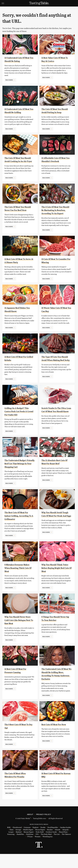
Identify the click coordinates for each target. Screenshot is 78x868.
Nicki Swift (40, 846)
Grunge (18, 844)
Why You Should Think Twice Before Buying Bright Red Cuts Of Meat (56, 582)
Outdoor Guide (51, 846)
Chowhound (17, 841)
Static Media (25, 832)
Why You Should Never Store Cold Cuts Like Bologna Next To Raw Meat (19, 634)
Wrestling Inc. (48, 851)
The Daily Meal (46, 848)
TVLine (30, 851)
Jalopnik (65, 844)
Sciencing (11, 848)
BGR (9, 841)
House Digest (40, 844)
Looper (11, 846)
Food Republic (53, 841)
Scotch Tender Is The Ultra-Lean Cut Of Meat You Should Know (56, 422)
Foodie (43, 841)
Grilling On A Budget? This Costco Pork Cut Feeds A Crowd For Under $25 (19, 422)
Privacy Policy (44, 828)
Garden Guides (66, 841)
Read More (9, 80)
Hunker (50, 844)
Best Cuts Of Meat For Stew (56, 738)
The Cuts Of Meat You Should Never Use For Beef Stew (19, 217)
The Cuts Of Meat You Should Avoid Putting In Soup (54, 112)
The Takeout (66, 848)
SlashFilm (20, 848)
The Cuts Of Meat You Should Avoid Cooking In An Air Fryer (18, 165)
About (30, 828)
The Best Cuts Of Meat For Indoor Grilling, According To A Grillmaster (19, 530)
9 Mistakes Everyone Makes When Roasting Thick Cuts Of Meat (19, 582)
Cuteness (27, 841)
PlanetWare (63, 846)
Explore (35, 841)
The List (57, 848)
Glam (11, 844)
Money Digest (29, 846)
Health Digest (28, 844)
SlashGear (30, 848)
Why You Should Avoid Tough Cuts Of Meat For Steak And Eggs (54, 530)
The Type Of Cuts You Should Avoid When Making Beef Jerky (56, 370)
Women (38, 851)
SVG (37, 848)
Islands (57, 844)
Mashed (19, 846)
